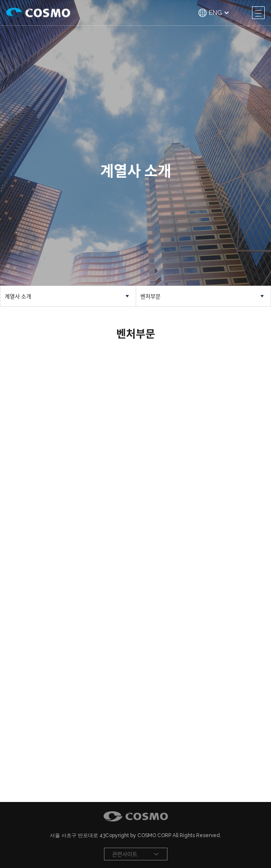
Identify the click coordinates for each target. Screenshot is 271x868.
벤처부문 (151, 296)
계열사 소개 (18, 296)
